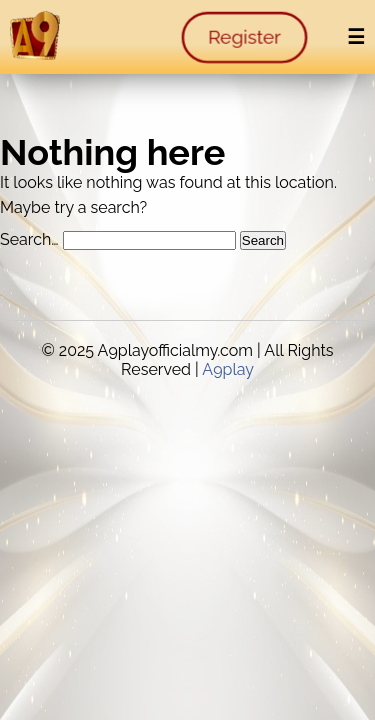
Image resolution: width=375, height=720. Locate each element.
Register (244, 37)
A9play (228, 369)
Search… (29, 239)
